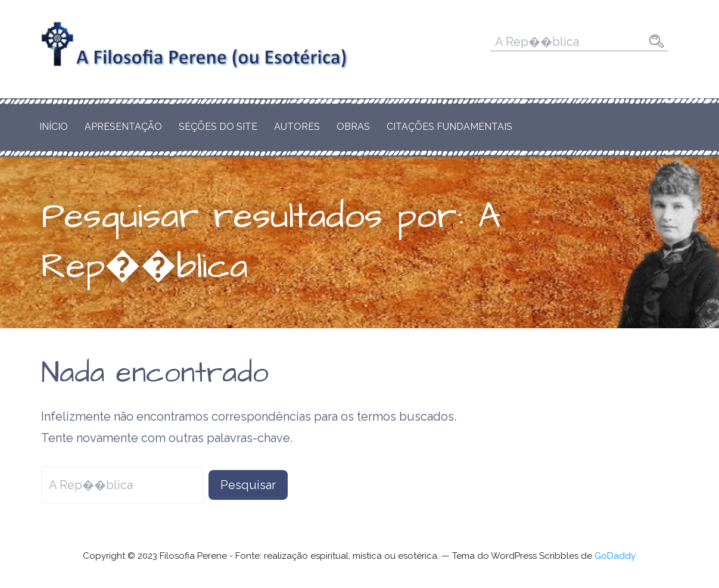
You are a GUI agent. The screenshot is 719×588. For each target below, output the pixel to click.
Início (54, 127)
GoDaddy (615, 556)
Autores (297, 127)
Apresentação (123, 127)
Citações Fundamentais (449, 127)
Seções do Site (218, 127)
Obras (353, 127)
